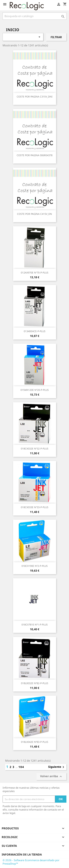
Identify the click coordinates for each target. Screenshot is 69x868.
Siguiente (57, 767)
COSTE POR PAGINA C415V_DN (34, 214)
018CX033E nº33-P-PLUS (35, 507)
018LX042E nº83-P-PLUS (35, 742)
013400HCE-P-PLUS (35, 331)
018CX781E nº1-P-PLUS (35, 625)
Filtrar (56, 37)
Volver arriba (51, 777)
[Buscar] (34, 16)
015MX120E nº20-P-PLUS (35, 390)
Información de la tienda (22, 854)
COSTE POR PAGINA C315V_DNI (35, 97)
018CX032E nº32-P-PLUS (35, 449)
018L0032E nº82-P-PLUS (35, 683)
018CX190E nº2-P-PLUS (35, 566)
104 (21, 767)
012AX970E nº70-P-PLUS (35, 273)
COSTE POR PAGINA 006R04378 (35, 155)
